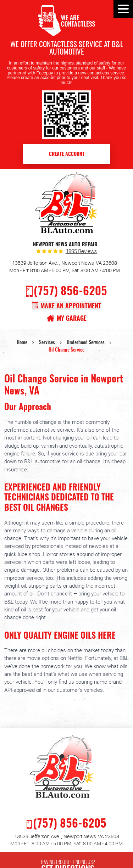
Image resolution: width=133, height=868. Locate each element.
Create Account (67, 155)
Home (22, 343)
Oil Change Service (66, 350)
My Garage (72, 319)
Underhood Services (86, 343)
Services (47, 343)
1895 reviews (81, 252)
